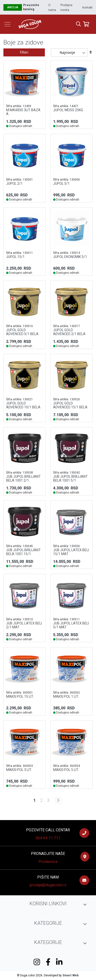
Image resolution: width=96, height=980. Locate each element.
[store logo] (47, 24)
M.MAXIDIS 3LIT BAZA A (23, 112)
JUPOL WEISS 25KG (68, 110)
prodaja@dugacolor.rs (48, 885)
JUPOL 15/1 (15, 257)
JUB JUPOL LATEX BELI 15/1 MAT (71, 552)
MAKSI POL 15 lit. (20, 696)
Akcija (13, 7)
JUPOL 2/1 (14, 183)
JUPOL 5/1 (61, 183)
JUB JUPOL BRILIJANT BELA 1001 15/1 (23, 552)
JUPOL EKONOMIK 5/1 (70, 257)
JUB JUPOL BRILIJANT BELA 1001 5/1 (70, 478)
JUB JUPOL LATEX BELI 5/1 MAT (71, 625)
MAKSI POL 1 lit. (66, 696)
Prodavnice (48, 862)
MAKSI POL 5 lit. (66, 770)
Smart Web (70, 975)
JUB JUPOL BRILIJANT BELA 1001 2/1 (23, 478)
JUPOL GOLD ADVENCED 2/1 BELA (69, 332)
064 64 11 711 (48, 838)
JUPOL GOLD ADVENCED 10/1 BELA (23, 405)
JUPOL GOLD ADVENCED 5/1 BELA (22, 332)
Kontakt (87, 8)
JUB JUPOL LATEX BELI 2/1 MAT (24, 625)
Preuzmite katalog (31, 7)
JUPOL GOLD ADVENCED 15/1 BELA (70, 405)
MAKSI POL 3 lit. (19, 770)
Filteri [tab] (24, 52)
